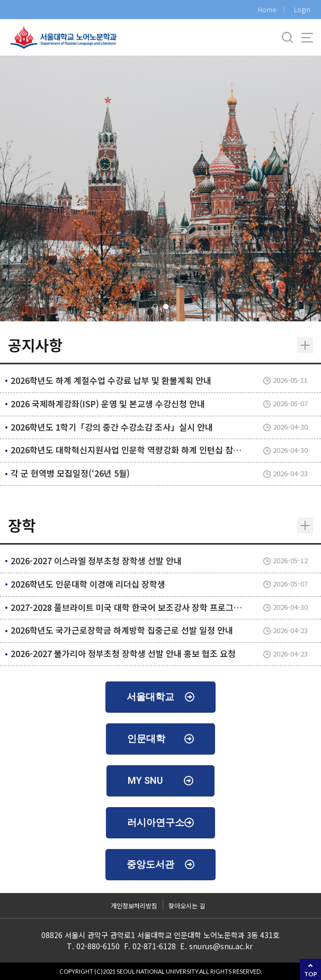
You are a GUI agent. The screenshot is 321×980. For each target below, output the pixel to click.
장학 (21, 525)
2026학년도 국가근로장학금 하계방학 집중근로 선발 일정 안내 (122, 630)
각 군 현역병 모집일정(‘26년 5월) (70, 473)
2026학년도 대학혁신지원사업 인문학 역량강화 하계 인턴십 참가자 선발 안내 (148, 450)
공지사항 (35, 345)
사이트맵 (307, 38)
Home (267, 9)
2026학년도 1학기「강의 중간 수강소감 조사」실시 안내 (112, 427)
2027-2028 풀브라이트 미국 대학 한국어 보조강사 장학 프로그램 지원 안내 (144, 607)
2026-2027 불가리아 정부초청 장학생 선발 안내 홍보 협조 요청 (123, 653)
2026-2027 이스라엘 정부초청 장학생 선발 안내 (96, 561)
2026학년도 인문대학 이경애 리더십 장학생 (88, 584)
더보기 (305, 345)
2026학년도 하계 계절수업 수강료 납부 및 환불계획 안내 (111, 380)
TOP (311, 974)
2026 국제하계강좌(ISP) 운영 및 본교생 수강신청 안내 (108, 404)
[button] (155, 307)
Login (302, 9)
